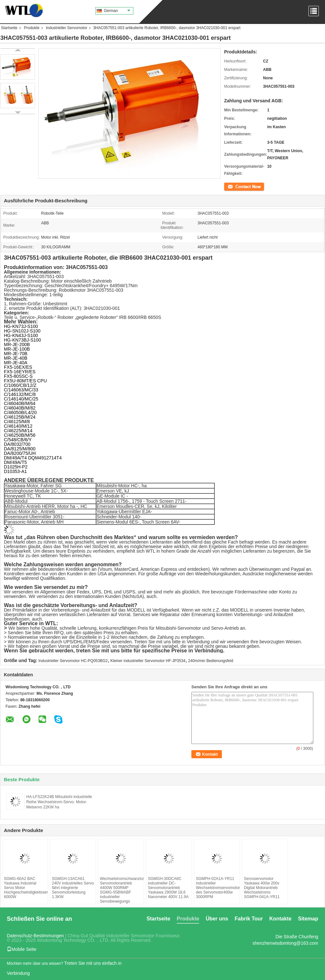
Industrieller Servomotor (67, 28)
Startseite (9, 28)
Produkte (32, 28)
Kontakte (280, 919)
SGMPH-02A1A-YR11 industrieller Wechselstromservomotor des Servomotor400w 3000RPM (217, 888)
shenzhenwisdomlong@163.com (285, 943)
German (117, 11)
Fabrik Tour (249, 919)
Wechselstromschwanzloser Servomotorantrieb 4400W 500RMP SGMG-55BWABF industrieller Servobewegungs (121, 890)
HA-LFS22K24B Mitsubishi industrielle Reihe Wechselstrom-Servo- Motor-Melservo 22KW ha (59, 802)
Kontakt (231, 186)
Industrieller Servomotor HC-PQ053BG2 (73, 661)
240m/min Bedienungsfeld (211, 661)
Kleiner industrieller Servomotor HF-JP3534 (148, 661)
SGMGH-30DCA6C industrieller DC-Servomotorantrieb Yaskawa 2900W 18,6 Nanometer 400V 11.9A (168, 888)
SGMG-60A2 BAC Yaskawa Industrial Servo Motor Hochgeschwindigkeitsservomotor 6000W (25, 888)
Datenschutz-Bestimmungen (35, 936)
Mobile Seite (22, 949)
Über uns (217, 919)
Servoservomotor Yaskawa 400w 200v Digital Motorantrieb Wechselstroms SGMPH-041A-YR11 (262, 888)
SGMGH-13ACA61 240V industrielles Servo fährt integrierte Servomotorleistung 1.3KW (73, 888)
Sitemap (308, 919)
